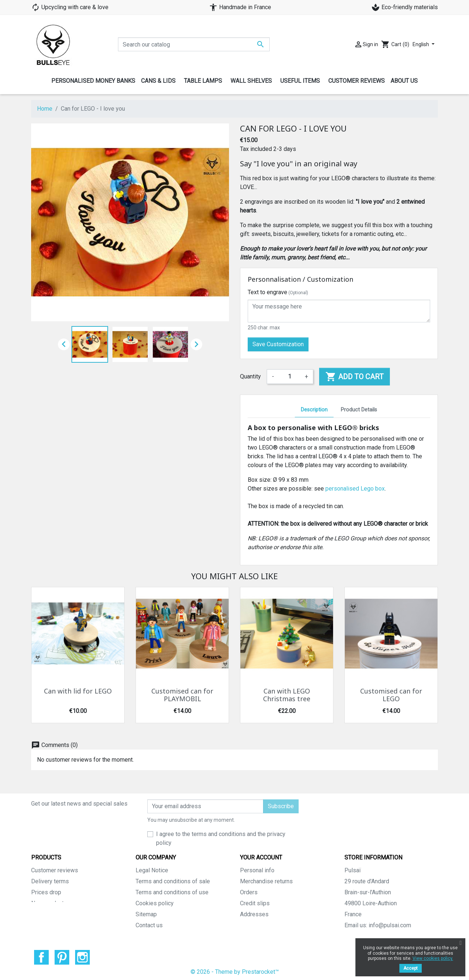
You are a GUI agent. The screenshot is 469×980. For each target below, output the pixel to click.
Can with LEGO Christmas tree (287, 695)
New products (49, 903)
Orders (249, 892)
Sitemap (146, 914)
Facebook (41, 955)
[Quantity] (289, 377)
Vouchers (252, 925)
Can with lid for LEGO (78, 691)
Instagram (82, 955)
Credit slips (255, 903)
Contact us (149, 925)
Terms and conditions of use (172, 892)
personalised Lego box (355, 489)
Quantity (250, 376)
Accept (411, 968)
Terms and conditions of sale (173, 881)
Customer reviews (55, 870)
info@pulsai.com (390, 925)
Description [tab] (314, 410)
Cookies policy (155, 903)
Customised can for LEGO (391, 695)
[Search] (194, 44)
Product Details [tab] (359, 410)
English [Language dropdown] (421, 44)
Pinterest (62, 955)
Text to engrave (278, 292)
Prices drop (46, 892)
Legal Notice (152, 870)
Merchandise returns (266, 881)
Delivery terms (50, 881)
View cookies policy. (433, 958)
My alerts (252, 936)
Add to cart (354, 377)
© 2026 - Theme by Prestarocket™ (235, 970)
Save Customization (278, 344)
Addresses (254, 914)
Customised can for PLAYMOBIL (182, 695)
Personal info (257, 870)
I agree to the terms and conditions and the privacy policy (221, 838)
